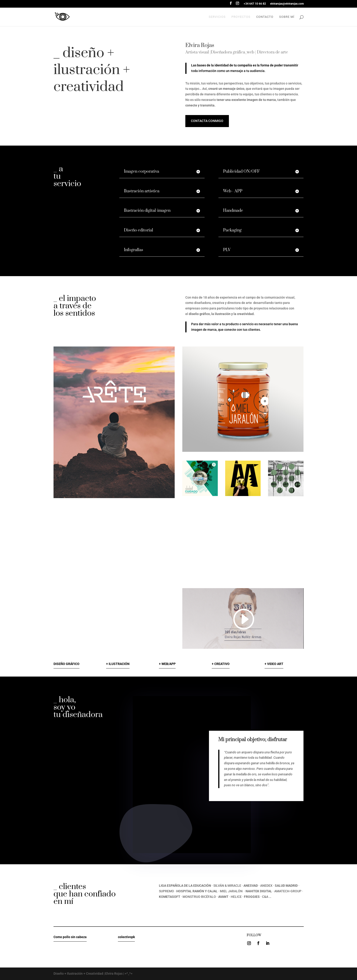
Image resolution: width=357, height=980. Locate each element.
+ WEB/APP (167, 664)
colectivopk (126, 937)
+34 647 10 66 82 (255, 4)
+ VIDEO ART (274, 664)
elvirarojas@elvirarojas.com (287, 4)
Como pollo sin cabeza (70, 937)
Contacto (265, 17)
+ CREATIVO (221, 664)
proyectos (241, 17)
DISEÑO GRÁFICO (66, 664)
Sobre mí (287, 17)
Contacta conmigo (207, 121)
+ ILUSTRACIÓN (118, 664)
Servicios (217, 17)
